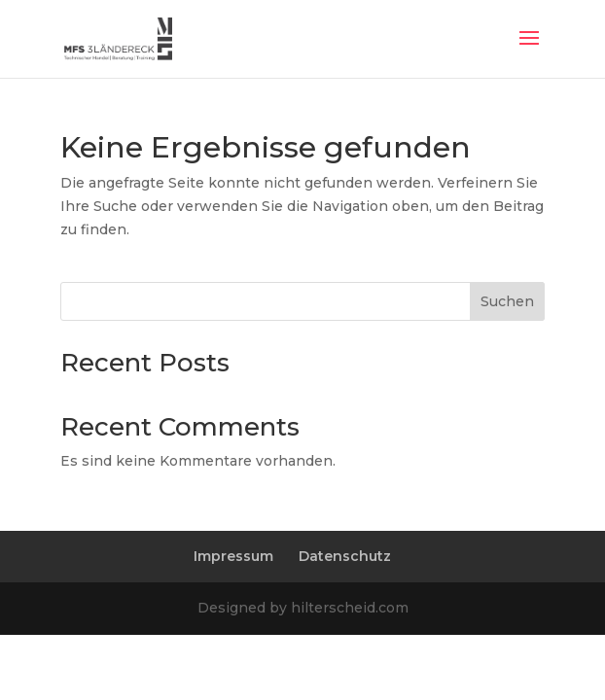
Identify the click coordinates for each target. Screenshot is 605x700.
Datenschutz (345, 556)
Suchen (507, 301)
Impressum (233, 556)
